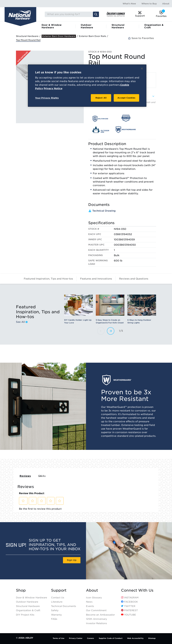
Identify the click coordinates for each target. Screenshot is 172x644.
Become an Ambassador (100, 615)
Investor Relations (96, 623)
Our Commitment (96, 610)
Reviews (25, 476)
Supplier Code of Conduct (111, 638)
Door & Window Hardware (52, 26)
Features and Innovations (96, 279)
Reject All (101, 98)
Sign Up (72, 560)
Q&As (42, 476)
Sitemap (152, 638)
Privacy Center (76, 638)
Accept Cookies (126, 98)
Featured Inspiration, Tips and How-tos (48, 279)
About (166, 4)
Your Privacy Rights (47, 98)
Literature (57, 602)
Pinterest (129, 610)
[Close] (142, 69)
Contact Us (58, 598)
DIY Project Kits (25, 615)
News (89, 602)
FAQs (54, 619)
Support (59, 590)
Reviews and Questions (134, 279)
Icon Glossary (94, 598)
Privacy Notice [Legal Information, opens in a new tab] (53, 88)
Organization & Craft (154, 26)
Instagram (130, 598)
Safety (55, 610)
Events (90, 606)
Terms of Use (59, 638)
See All (22, 322)
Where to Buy (149, 4)
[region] (87, 86)
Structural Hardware (118, 26)
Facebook (129, 602)
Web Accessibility (135, 638)
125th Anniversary (96, 619)
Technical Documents (64, 606)
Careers (91, 638)
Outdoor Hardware (87, 26)
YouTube (129, 615)
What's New (129, 4)
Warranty (56, 615)
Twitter (128, 606)
